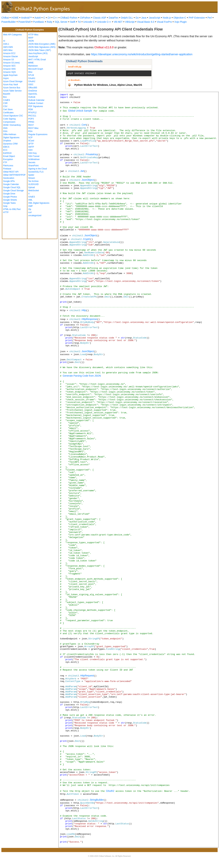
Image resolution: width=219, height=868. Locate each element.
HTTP (6, 212)
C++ (55, 18)
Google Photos (10, 197)
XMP (31, 206)
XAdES (32, 197)
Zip (30, 209)
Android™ (27, 18)
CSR (5, 103)
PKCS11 (32, 116)
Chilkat (5, 18)
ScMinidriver (34, 159)
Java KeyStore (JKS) (38, 53)
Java (144, 18)
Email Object (9, 156)
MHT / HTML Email (37, 60)
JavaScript (155, 18)
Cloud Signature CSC (13, 116)
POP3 (31, 119)
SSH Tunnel (34, 156)
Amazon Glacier (10, 56)
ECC (5, 150)
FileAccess (8, 166)
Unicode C (89, 22)
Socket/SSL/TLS (36, 172)
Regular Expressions (38, 134)
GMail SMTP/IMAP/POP (14, 175)
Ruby (50, 22)
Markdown (33, 66)
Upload (32, 187)
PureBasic (39, 22)
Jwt (82, 171)
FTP (5, 162)
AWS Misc (8, 50)
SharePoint (33, 166)
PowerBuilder (9, 22)
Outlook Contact (36, 103)
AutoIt (38, 18)
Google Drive (9, 194)
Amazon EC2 (9, 53)
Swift (73, 22)
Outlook (32, 97)
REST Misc (33, 128)
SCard (31, 141)
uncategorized (35, 215)
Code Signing (9, 119)
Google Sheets (10, 200)
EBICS (6, 147)
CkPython (85, 18)
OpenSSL (33, 94)
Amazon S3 (8, 60)
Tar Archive (33, 181)
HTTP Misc (33, 35)
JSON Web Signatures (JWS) (42, 47)
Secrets (32, 162)
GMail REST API (11, 172)
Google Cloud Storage (13, 191)
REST (31, 125)
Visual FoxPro (164, 22)
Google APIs (9, 181)
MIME (31, 63)
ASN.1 (6, 44)
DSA (5, 131)
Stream (32, 178)
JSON (31, 41)
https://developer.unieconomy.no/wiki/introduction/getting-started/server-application (142, 54)
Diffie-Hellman (10, 134)
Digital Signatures (11, 138)
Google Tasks (9, 203)
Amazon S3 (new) (11, 63)
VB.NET (118, 22)
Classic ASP (100, 18)
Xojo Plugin (181, 22)
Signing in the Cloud (38, 169)
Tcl (79, 22)
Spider (31, 175)
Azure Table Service (12, 91)
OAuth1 (32, 78)
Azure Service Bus (12, 88)
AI (4, 41)
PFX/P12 (32, 113)
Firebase (7, 169)
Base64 (7, 94)
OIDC (31, 85)
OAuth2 (32, 81)
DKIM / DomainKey (12, 125)
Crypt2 (87, 239)
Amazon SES (9, 66)
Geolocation (9, 178)
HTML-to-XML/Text (12, 209)
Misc (30, 72)
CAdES (7, 100)
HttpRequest (87, 676)
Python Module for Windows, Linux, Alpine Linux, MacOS (108, 85)
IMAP (31, 38)
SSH (30, 150)
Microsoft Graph (36, 69)
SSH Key (33, 153)
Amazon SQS (9, 72)
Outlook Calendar (36, 100)
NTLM (31, 75)
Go (137, 18)
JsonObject (88, 180)
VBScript (130, 22)
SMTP (31, 147)
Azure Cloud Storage (13, 81)
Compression (9, 122)
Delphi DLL (127, 18)
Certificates (8, 113)
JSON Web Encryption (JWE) (42, 44)
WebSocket (34, 191)
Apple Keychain (10, 75)
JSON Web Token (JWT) (40, 50)
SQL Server (61, 22)
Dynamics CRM (10, 144)
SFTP (31, 144)
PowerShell (25, 22)
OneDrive (33, 91)
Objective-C (180, 18)
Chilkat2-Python (69, 18)
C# (49, 18)
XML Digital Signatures (39, 203)
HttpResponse (89, 319)
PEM (31, 109)
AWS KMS (8, 47)
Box (5, 97)
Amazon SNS (9, 69)
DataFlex (114, 18)
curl (30, 212)
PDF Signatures (36, 106)
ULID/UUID (33, 184)
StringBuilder (97, 800)
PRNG (31, 122)
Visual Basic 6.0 (146, 22)
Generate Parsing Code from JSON (82, 376)
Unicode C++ (104, 22)
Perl (210, 18)
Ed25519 (7, 153)
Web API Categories (12, 35)
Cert (84, 125)
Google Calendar (11, 184)
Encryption (8, 159)
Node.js (167, 18)
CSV (5, 106)
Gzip (5, 206)
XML (30, 200)
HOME (15, 18)
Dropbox (7, 141)
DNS (5, 128)
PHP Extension (197, 18)
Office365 (33, 88)
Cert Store (8, 109)
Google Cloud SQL (12, 187)
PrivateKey (92, 154)
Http (84, 310)
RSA (30, 131)
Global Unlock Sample (80, 111)
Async (6, 78)
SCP (30, 138)
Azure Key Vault (10, 85)
